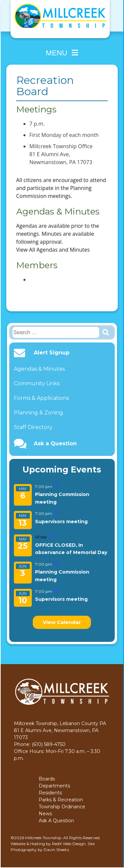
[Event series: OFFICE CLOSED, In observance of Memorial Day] (51, 537)
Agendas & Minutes (39, 369)
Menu (62, 53)
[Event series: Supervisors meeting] (56, 513)
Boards (47, 779)
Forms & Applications (41, 398)
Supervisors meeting (61, 522)
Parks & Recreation (61, 800)
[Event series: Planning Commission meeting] (56, 487)
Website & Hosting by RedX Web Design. (49, 844)
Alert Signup (52, 353)
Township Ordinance (62, 807)
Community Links (37, 383)
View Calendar (62, 622)
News (45, 814)
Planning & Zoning (39, 413)
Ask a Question (55, 444)
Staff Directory (33, 427)
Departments (54, 786)
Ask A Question (56, 821)
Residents (50, 793)
